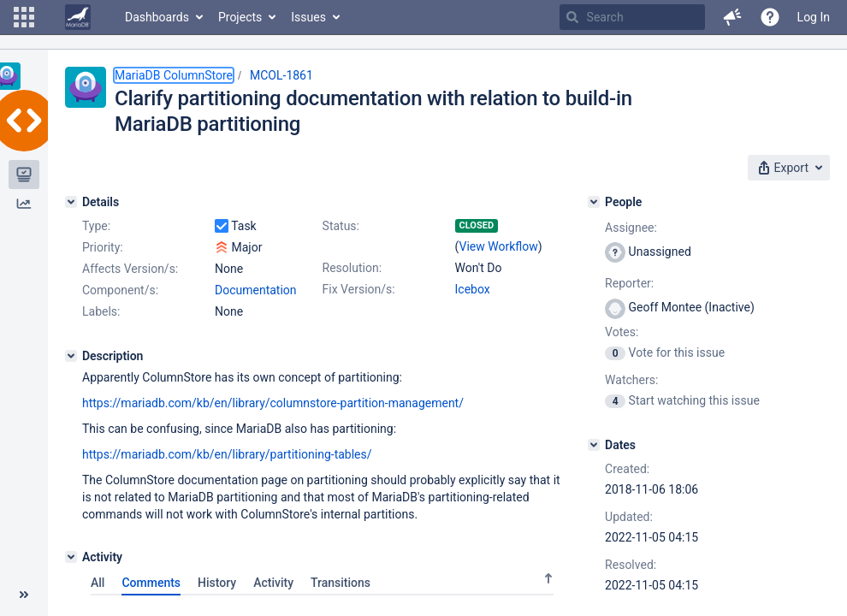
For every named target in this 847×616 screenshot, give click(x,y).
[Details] (71, 202)
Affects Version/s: (130, 269)
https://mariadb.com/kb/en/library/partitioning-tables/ (227, 454)
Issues (308, 17)
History (217, 583)
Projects (240, 17)
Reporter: (629, 283)
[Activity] (71, 557)
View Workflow (499, 246)
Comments (151, 583)
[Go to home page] (78, 17)
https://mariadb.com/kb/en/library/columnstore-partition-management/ (273, 403)
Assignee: (631, 228)
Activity (273, 583)
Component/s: (120, 290)
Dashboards (157, 17)
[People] (594, 202)
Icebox (473, 289)
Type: (96, 226)
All (98, 583)
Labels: (101, 311)
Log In (814, 17)
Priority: (103, 247)
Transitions (341, 583)
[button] (24, 17)
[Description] (71, 356)
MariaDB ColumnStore (174, 75)
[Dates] (594, 445)
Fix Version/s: (359, 289)
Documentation (256, 290)
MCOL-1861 (281, 75)
